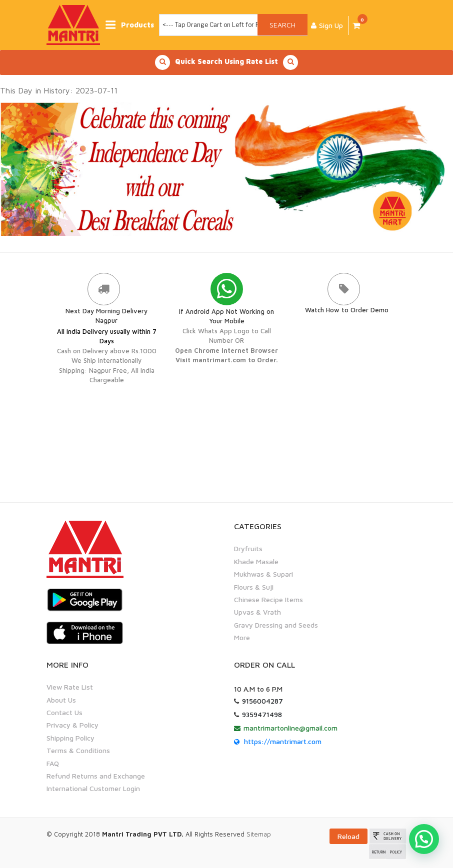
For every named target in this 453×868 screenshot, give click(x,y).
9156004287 (262, 701)
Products (131, 25)
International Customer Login (93, 788)
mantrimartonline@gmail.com (290, 728)
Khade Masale (256, 561)
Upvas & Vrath (257, 612)
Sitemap (259, 834)
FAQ (53, 763)
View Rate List (70, 687)
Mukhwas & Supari (263, 574)
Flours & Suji (254, 587)
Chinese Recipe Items (268, 599)
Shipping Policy (70, 738)
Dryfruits (248, 548)
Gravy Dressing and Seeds (276, 625)
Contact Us (64, 712)
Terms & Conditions (78, 750)
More (242, 637)
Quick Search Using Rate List (226, 62)
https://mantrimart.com (283, 741)
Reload (348, 836)
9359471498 (262, 714)
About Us (61, 700)
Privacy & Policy (72, 725)
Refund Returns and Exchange (96, 776)
